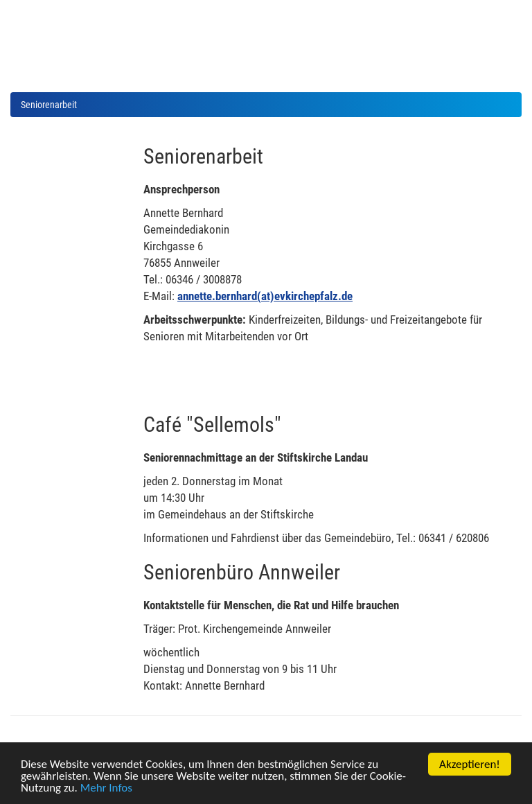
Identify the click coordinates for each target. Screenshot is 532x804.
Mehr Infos (106, 788)
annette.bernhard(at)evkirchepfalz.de (265, 296)
